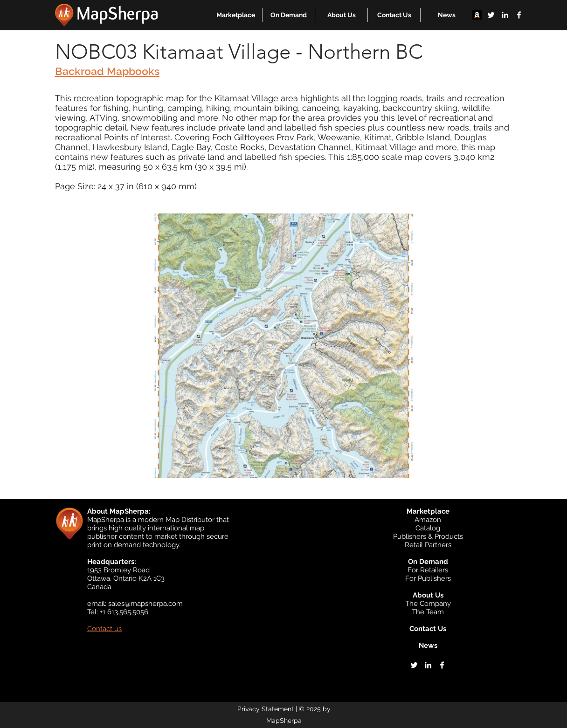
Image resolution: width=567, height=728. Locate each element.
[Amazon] (477, 15)
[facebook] (519, 15)
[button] (236, 15)
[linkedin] (505, 15)
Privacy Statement (266, 709)
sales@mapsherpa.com (145, 604)
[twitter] (491, 15)
